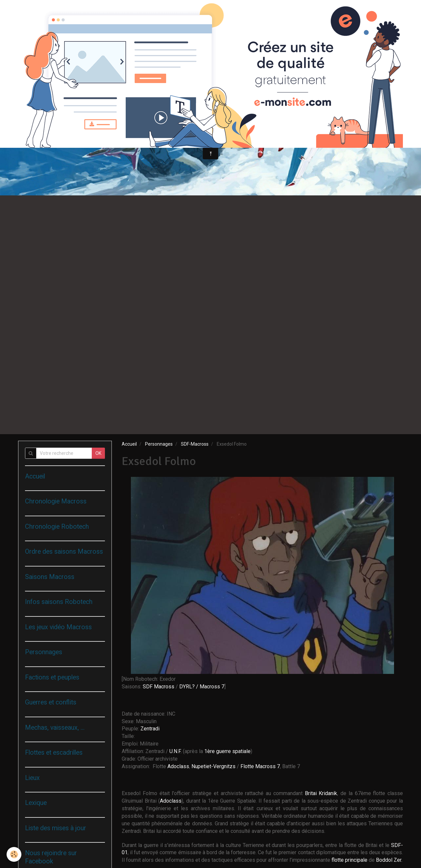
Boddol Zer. (389, 860)
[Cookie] (14, 854)
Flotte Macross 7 (260, 766)
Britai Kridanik (321, 793)
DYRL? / (189, 687)
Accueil (129, 444)
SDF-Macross (195, 444)
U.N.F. (176, 751)
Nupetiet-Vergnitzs (213, 766)
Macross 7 (212, 687)
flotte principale (349, 860)
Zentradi (150, 729)
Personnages (159, 444)
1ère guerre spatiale (227, 751)
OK (98, 453)
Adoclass (178, 766)
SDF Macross (159, 687)
